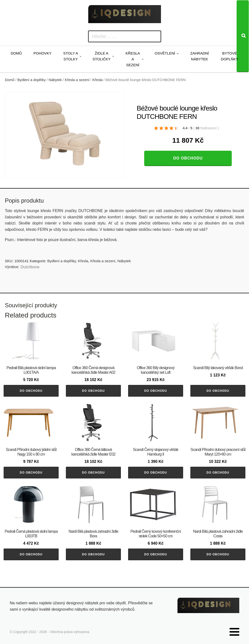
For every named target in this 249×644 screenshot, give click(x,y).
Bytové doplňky (230, 56)
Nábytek (55, 80)
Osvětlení (165, 53)
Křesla (98, 80)
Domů (16, 53)
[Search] (243, 36)
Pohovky (43, 53)
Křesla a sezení (133, 59)
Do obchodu (188, 158)
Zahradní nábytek (200, 56)
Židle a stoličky (102, 56)
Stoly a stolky (71, 56)
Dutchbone (30, 267)
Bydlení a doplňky (32, 80)
